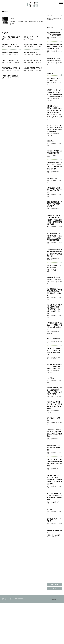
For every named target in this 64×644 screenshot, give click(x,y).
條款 (11, 599)
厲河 (56, 20)
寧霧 (54, 422)
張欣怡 (55, 226)
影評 (3, 47)
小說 (48, 144)
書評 (3, 39)
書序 (48, 115)
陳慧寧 (55, 37)
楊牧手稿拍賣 (50, 20)
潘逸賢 (55, 380)
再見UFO (49, 18)
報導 (48, 99)
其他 (25, 55)
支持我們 (4, 599)
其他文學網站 (19, 598)
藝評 (48, 51)
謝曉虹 (55, 298)
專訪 (48, 226)
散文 (25, 39)
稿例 (11, 598)
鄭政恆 (55, 486)
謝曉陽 (55, 242)
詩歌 (48, 357)
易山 (54, 63)
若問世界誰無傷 (57, 18)
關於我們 (4, 598)
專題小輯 (49, 535)
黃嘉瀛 (55, 83)
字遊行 (48, 155)
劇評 (3, 55)
